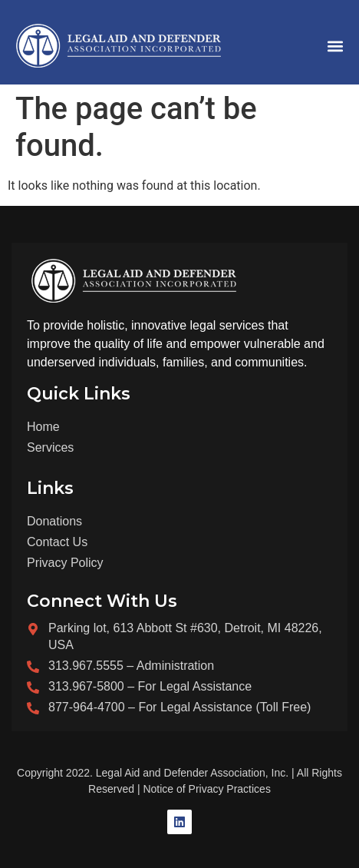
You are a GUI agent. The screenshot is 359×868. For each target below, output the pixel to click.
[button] (335, 46)
